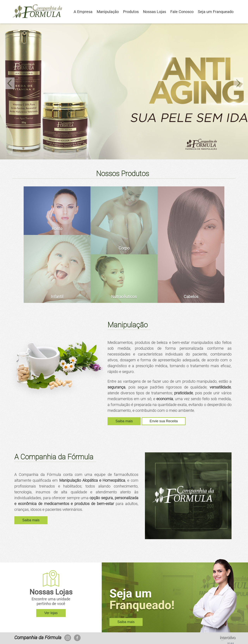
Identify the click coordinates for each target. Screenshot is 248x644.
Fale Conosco (182, 12)
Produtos (131, 12)
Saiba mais (124, 421)
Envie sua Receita (164, 421)
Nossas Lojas (155, 12)
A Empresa (83, 12)
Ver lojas (51, 613)
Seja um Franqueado (216, 12)
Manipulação (108, 12)
